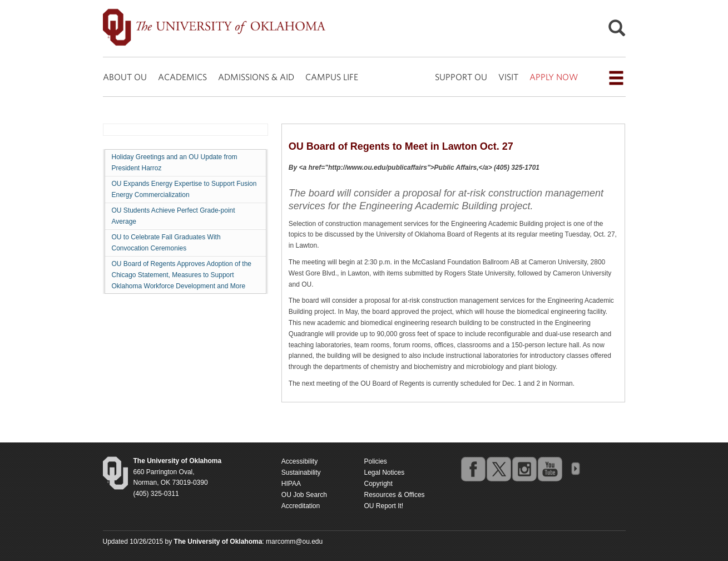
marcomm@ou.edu (294, 542)
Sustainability (301, 473)
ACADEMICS (182, 77)
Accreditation (301, 506)
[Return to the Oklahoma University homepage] (178, 461)
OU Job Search (304, 495)
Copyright (378, 484)
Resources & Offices (394, 495)
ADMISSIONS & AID (256, 77)
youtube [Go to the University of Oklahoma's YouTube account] (549, 469)
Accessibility (299, 461)
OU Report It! (383, 506)
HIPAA (291, 484)
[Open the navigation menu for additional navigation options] (616, 78)
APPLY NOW (554, 77)
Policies (375, 461)
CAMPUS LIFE (332, 77)
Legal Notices (384, 473)
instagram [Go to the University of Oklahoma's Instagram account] (524, 469)
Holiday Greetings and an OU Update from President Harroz (175, 163)
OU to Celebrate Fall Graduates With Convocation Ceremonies (166, 243)
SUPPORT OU (461, 77)
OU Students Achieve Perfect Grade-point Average (174, 216)
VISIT (508, 77)
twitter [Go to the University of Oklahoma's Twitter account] (498, 469)
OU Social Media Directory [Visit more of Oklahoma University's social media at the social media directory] (575, 469)
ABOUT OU (125, 77)
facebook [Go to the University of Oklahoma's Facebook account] (473, 469)
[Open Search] (617, 31)
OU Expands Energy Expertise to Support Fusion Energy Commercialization (184, 189)
